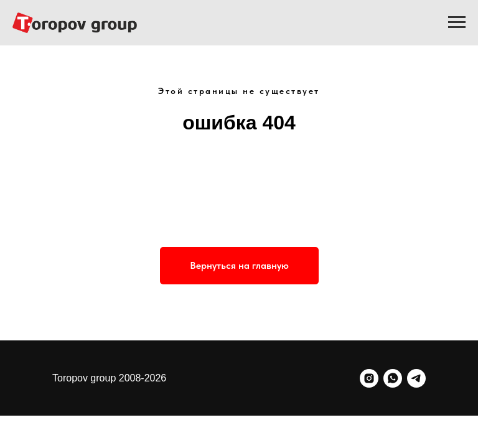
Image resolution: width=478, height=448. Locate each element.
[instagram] (369, 378)
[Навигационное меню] (457, 22)
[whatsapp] (393, 378)
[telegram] (416, 378)
